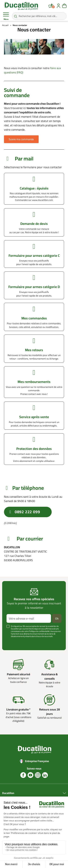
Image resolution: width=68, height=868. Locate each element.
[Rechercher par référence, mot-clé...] (39, 16)
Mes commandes (34, 318)
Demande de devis (34, 224)
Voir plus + (12, 642)
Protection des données (34, 449)
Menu (6, 16)
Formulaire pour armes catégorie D (34, 287)
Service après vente (34, 417)
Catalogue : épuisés (34, 188)
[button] (21, 139)
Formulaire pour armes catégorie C (34, 256)
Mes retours (34, 350)
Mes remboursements (34, 382)
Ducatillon (8, 793)
